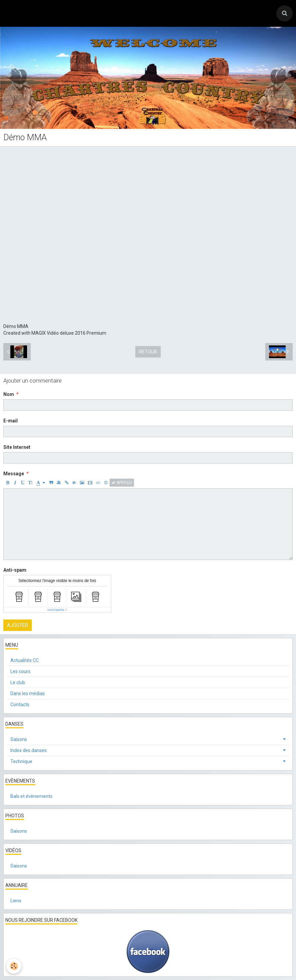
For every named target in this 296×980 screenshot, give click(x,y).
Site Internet (17, 447)
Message (14, 474)
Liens (16, 901)
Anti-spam (15, 570)
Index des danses (29, 750)
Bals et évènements (31, 796)
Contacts (20, 705)
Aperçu (122, 483)
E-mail (11, 421)
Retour (148, 352)
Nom (9, 394)
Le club (18, 682)
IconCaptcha (56, 610)
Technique (21, 761)
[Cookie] (14, 966)
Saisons (19, 739)
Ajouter (18, 625)
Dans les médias (28, 693)
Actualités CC (25, 660)
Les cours (20, 671)
